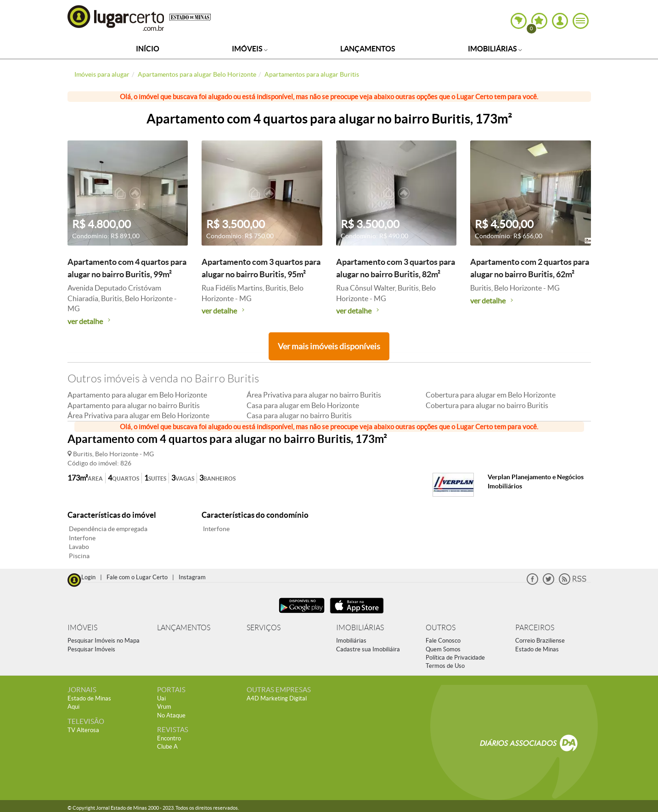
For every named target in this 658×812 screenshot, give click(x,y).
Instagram (192, 577)
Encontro (169, 738)
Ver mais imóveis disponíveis (329, 346)
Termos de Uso (445, 666)
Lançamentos (368, 49)
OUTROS (441, 628)
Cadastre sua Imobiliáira (368, 649)
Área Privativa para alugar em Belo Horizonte (138, 415)
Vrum (164, 707)
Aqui (73, 707)
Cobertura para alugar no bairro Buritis (487, 405)
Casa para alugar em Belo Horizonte (303, 405)
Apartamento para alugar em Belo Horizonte (137, 395)
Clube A (167, 747)
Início (148, 49)
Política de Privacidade (455, 658)
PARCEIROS (535, 628)
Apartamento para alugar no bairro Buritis (134, 405)
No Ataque (171, 715)
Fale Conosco (443, 641)
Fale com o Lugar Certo (137, 577)
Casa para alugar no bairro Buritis (299, 415)
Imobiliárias (495, 49)
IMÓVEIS (82, 628)
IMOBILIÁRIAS (360, 628)
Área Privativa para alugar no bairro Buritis (314, 395)
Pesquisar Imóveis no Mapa (104, 641)
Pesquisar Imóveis (91, 649)
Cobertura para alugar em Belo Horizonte (491, 395)
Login (88, 577)
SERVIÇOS (264, 628)
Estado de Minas (537, 649)
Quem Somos (443, 649)
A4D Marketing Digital (277, 698)
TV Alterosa (83, 730)
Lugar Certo (116, 18)
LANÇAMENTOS (184, 628)
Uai (161, 698)
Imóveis (250, 49)
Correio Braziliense (540, 641)
